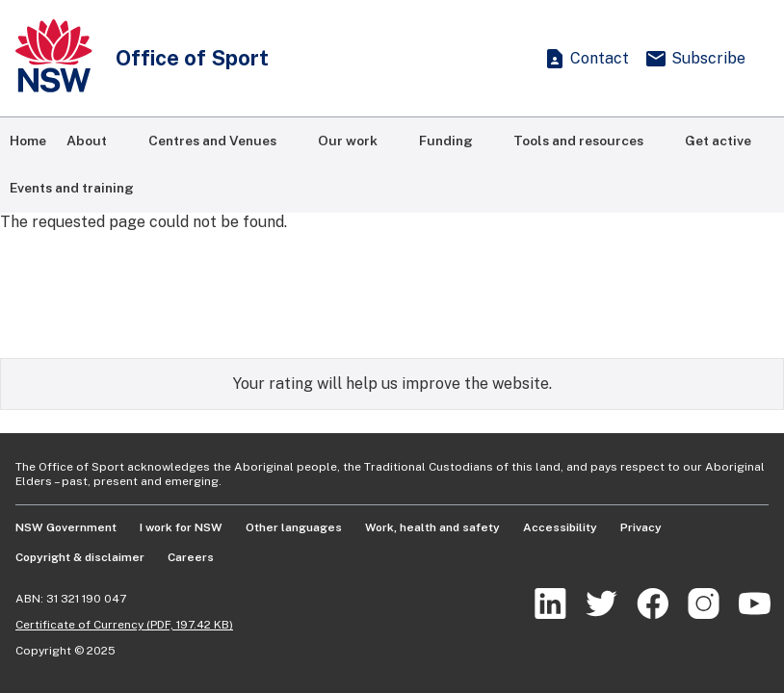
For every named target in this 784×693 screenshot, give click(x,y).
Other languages (294, 527)
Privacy (641, 527)
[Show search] (505, 59)
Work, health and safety (432, 527)
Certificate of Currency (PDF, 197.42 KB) (124, 625)
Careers (191, 557)
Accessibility (560, 527)
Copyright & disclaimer (80, 557)
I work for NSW (181, 527)
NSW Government (66, 527)
